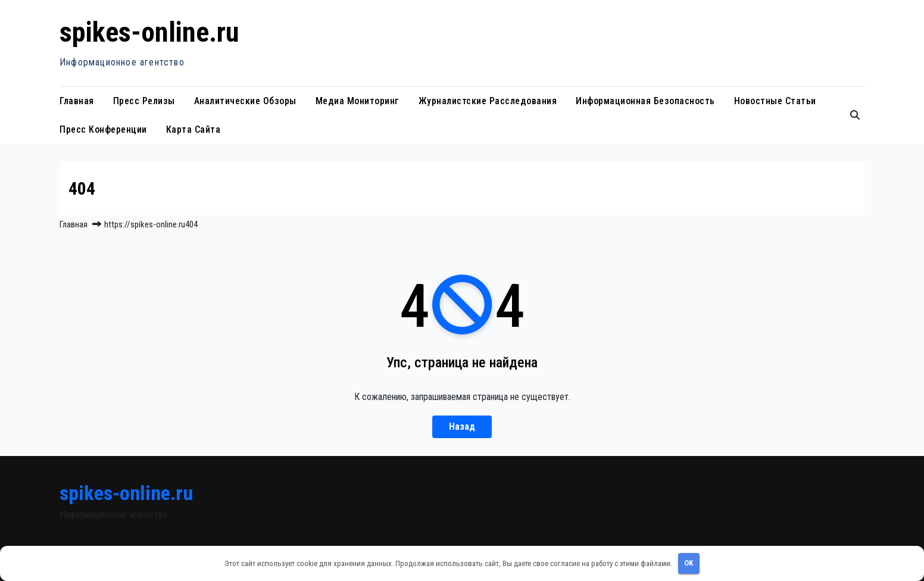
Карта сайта (193, 129)
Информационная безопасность (645, 101)
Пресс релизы (144, 101)
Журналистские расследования (488, 101)
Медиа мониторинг (358, 101)
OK (689, 563)
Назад (462, 427)
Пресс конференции (103, 129)
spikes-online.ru (149, 32)
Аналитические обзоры (245, 101)
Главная (77, 101)
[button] (855, 115)
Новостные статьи (775, 101)
